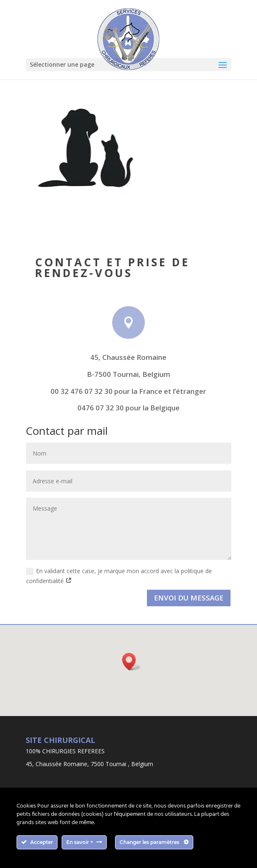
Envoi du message (189, 598)
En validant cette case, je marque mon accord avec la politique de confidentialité (119, 576)
